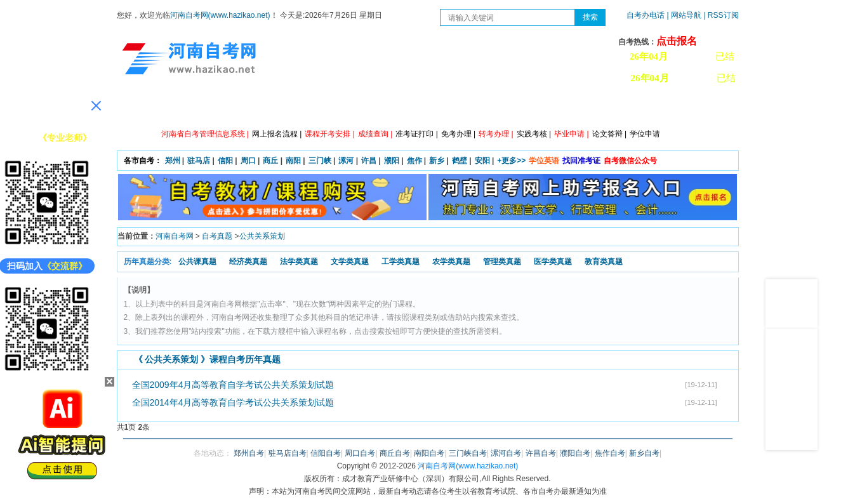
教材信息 (609, 108)
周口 (248, 161)
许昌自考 (541, 453)
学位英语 (544, 161)
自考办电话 (646, 15)
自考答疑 (494, 108)
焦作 (414, 161)
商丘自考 (395, 453)
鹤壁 (460, 161)
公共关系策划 (262, 236)
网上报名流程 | (277, 134)
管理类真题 (502, 262)
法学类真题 (299, 262)
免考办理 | (458, 134)
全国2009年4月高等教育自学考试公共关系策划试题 (233, 385)
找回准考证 (581, 161)
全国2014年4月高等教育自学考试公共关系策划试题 (233, 402)
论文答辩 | (609, 134)
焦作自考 (610, 453)
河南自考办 (671, 108)
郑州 (173, 161)
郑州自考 (249, 453)
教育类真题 (604, 262)
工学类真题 (401, 262)
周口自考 (360, 453)
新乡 (437, 161)
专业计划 (380, 108)
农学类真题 (451, 262)
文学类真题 (350, 262)
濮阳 (392, 161)
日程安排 (323, 108)
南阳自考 (429, 453)
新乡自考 (644, 453)
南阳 (293, 161)
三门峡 (320, 161)
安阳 (482, 161)
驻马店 (199, 161)
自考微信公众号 (630, 161)
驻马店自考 (288, 453)
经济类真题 (248, 262)
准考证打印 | (416, 134)
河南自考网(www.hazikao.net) (220, 15)
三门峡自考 (468, 453)
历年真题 (552, 108)
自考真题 (217, 236)
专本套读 (437, 108)
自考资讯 (266, 108)
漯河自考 (506, 453)
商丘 (270, 161)
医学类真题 (553, 262)
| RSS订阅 (721, 15)
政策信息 (209, 108)
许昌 (369, 161)
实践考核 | (534, 134)
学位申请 (645, 134)
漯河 (346, 161)
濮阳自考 (575, 453)
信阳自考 (326, 453)
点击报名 (677, 41)
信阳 (225, 161)
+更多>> (511, 161)
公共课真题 (197, 262)
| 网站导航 (684, 15)
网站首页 (152, 108)
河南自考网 (175, 236)
